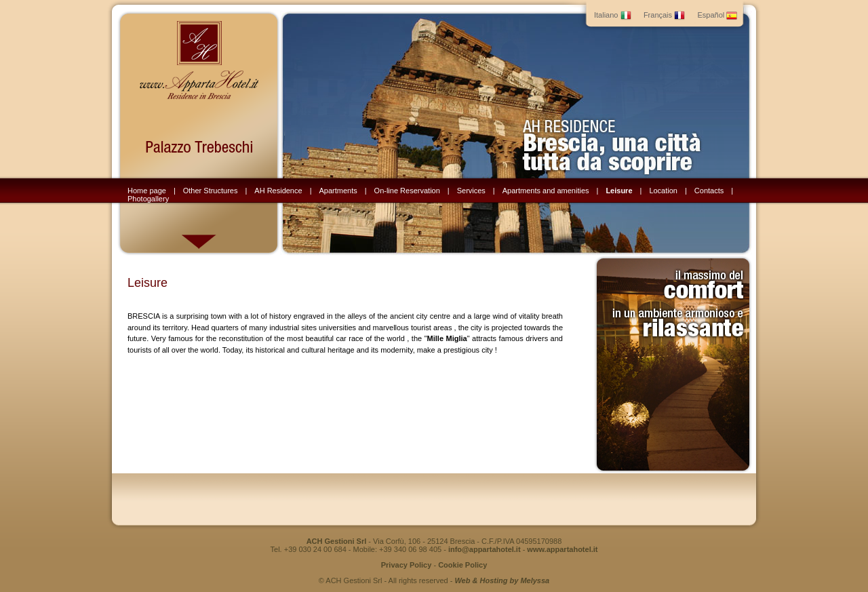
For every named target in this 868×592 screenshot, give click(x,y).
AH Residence (278, 191)
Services (471, 191)
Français (664, 15)
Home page (147, 191)
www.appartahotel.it (562, 549)
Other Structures (211, 191)
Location (663, 191)
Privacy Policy (407, 565)
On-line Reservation (407, 191)
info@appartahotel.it (485, 549)
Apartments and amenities (546, 191)
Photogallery (148, 199)
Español (717, 15)
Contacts (709, 191)
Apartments (338, 191)
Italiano (613, 15)
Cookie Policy (462, 565)
